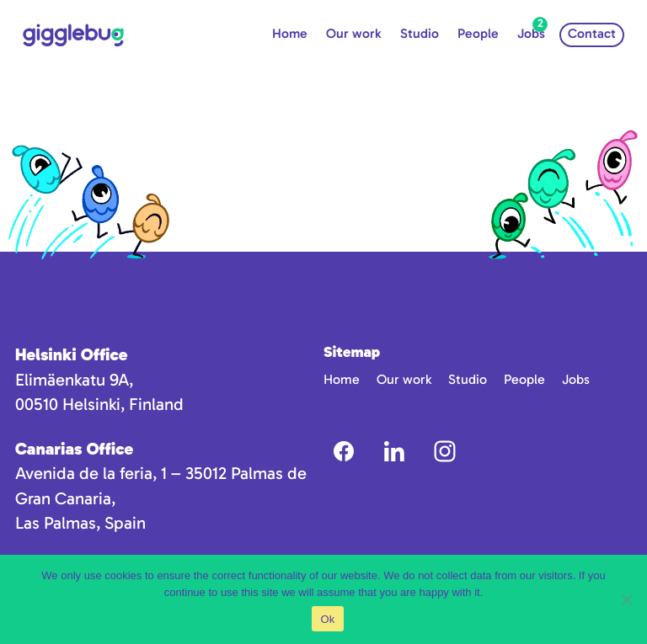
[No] (626, 599)
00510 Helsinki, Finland (99, 404)
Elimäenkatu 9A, (74, 380)
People (478, 33)
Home (290, 33)
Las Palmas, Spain (80, 523)
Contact (592, 33)
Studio (420, 33)
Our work (354, 33)
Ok (327, 619)
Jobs (531, 33)
